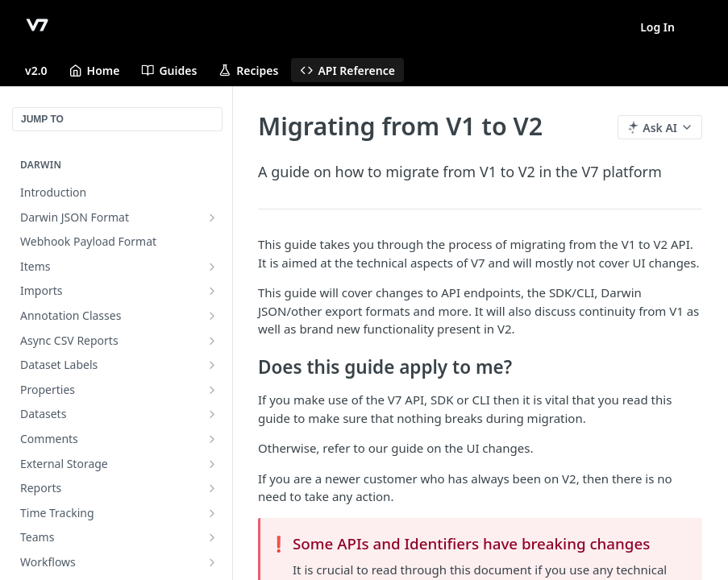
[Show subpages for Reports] (212, 488)
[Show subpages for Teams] (212, 537)
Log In (657, 27)
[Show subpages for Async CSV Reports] (212, 341)
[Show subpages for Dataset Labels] (212, 365)
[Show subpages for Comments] (212, 439)
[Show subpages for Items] (212, 267)
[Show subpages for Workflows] (212, 562)
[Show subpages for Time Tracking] (212, 513)
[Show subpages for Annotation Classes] (212, 316)
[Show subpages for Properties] (212, 390)
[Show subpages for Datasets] (212, 414)
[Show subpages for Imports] (212, 291)
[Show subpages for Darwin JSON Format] (212, 217)
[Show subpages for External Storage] (212, 464)
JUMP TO (42, 119)
